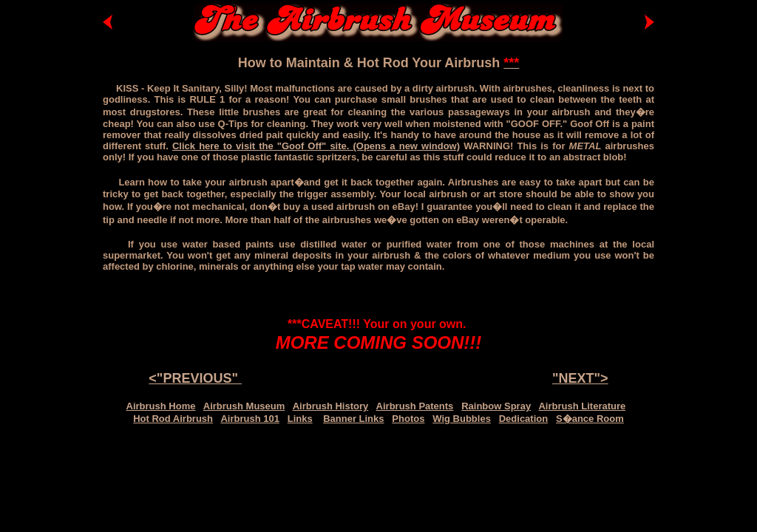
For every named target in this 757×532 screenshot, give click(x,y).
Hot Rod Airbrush (173, 419)
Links (300, 419)
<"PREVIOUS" (195, 378)
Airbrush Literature (582, 406)
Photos (408, 419)
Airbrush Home (161, 406)
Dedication (523, 419)
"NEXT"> (580, 378)
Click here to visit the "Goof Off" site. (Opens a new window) (316, 146)
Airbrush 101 (249, 419)
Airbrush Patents (415, 406)
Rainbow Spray (496, 406)
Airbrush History (331, 406)
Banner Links (353, 419)
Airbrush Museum (244, 406)
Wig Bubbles (462, 419)
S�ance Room (590, 419)
